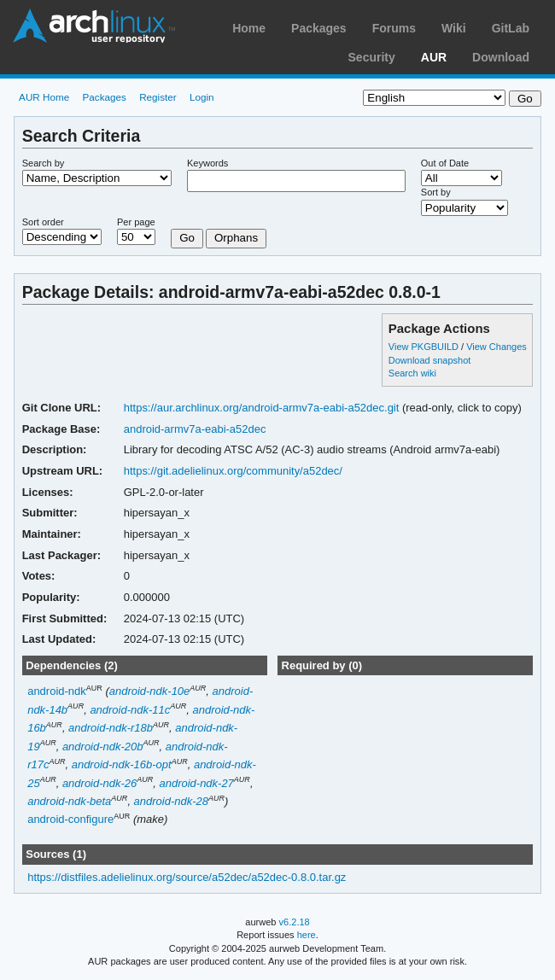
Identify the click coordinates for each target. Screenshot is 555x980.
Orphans (236, 238)
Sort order (43, 222)
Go (187, 238)
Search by (44, 163)
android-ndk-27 (197, 783)
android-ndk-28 (171, 801)
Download (501, 57)
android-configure (70, 820)
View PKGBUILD (425, 347)
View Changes (497, 347)
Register (158, 97)
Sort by (436, 192)
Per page (136, 222)
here (307, 935)
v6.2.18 (295, 922)
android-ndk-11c (130, 710)
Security (372, 57)
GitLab (511, 28)
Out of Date (445, 163)
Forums (394, 28)
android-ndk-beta (69, 801)
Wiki (454, 28)
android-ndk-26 (99, 783)
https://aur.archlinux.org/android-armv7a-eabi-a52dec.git (262, 408)
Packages (319, 28)
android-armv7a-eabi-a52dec (195, 429)
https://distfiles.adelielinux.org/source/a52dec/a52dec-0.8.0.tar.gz (187, 877)
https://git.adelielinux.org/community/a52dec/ (233, 471)
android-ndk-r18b (111, 728)
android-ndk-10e (150, 691)
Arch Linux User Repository (94, 26)
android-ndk (57, 691)
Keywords (207, 163)
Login (202, 97)
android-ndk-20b (103, 747)
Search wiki (412, 373)
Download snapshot (429, 360)
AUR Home (44, 97)
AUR (434, 57)
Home (249, 28)
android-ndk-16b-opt (122, 764)
